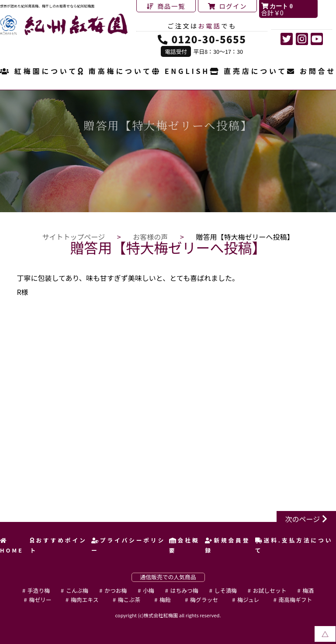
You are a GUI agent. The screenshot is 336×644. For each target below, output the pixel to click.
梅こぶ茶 (129, 600)
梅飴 (165, 600)
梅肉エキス (85, 600)
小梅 (149, 590)
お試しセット (270, 590)
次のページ (303, 519)
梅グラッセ (204, 600)
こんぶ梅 (77, 590)
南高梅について (115, 72)
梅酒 (308, 590)
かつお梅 (116, 590)
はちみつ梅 (184, 590)
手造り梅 (39, 590)
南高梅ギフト (296, 600)
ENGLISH (181, 72)
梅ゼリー (40, 600)
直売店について (248, 72)
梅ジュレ (248, 600)
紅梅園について (39, 72)
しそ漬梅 (226, 590)
